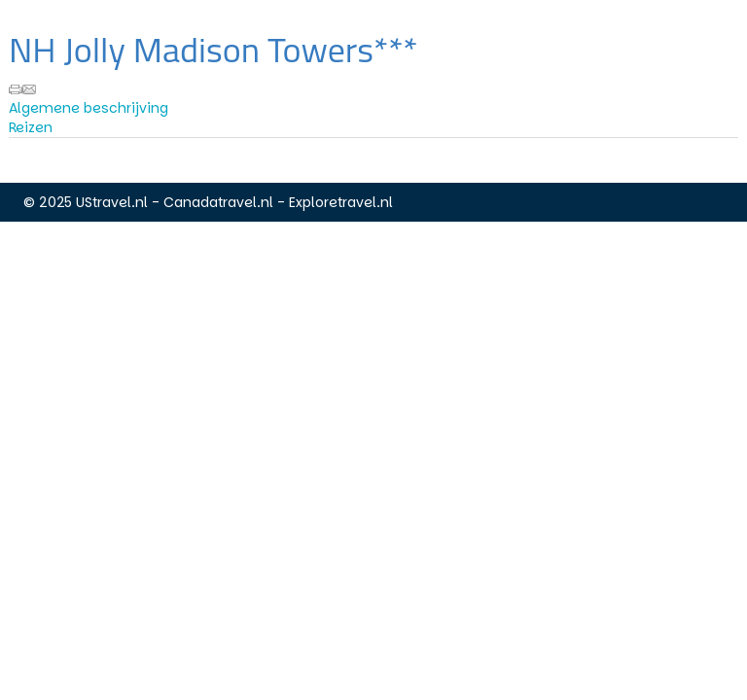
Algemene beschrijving (89, 108)
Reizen (31, 127)
